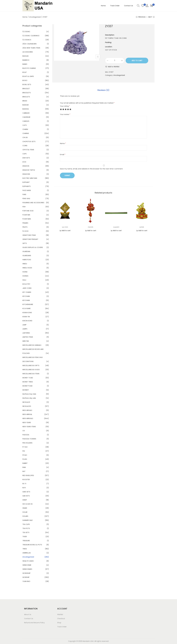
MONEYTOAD (27, 386)
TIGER (25, 537)
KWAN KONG (27, 313)
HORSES (25, 276)
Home (25, 17)
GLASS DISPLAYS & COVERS (33, 247)
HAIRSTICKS (27, 260)
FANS (24, 194)
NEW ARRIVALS (28, 418)
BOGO (25, 80)
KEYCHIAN (26, 300)
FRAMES (25, 223)
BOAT (25, 72)
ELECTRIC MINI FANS (30, 178)
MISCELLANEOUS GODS (31, 370)
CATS (25, 125)
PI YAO (25, 447)
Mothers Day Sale (29, 394)
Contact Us (29, 619)
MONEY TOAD (28, 378)
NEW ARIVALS (27, 410)
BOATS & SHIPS (28, 76)
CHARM (25, 129)
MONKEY (26, 390)
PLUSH (25, 459)
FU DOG (25, 231)
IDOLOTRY (26, 284)
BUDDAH (26, 105)
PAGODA (26, 435)
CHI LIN (25, 137)
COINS (25, 146)
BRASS (25, 101)
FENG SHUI (26, 199)
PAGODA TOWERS (29, 439)
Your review (65, 114)
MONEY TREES (28, 382)
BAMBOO (26, 60)
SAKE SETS (26, 492)
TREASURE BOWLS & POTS (32, 545)
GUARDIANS (27, 256)
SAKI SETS (26, 496)
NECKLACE (26, 402)
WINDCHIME (27, 565)
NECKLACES (27, 406)
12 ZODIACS (27, 40)
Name (63, 143)
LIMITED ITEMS (28, 337)
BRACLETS (26, 97)
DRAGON (26, 166)
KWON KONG (27, 321)
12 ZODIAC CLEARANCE (31, 36)
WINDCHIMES (27, 569)
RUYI (24, 488)
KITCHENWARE (28, 304)
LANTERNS (26, 333)
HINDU (25, 264)
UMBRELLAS (27, 553)
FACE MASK (27, 190)
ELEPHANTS (27, 186)
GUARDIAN (26, 251)
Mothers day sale (29, 398)
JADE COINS (27, 288)
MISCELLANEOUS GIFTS (31, 365)
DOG (24, 162)
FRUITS (25, 227)
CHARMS (26, 133)
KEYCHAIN (26, 296)
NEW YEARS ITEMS (29, 427)
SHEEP (25, 500)
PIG (24, 451)
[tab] (103, 90)
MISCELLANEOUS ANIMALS (32, 345)
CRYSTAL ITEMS (28, 150)
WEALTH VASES (28, 561)
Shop (59, 623)
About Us (28, 614)
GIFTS (25, 243)
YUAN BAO (26, 581)
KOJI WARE (27, 308)
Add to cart (137, 61)
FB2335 (91, 227)
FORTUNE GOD (28, 211)
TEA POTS (26, 528)
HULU (24, 280)
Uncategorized (35, 17)
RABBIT (25, 463)
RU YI (24, 484)
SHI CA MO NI (27, 504)
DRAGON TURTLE (29, 170)
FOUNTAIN (26, 215)
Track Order (62, 627)
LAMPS (25, 329)
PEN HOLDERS (27, 443)
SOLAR (25, 512)
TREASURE (26, 541)
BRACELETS (27, 93)
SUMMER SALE (28, 520)
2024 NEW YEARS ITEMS (31, 48)
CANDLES (26, 121)
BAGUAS (26, 56)
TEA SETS (26, 532)
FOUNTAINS (27, 219)
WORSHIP (26, 577)
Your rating (65, 106)
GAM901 (116, 227)
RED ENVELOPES (28, 475)
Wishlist (60, 614)
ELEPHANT (26, 182)
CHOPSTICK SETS (29, 142)
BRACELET (26, 89)
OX (24, 431)
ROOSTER (26, 480)
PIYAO (25, 455)
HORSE (25, 272)
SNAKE (25, 508)
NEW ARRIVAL (27, 414)
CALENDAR (26, 117)
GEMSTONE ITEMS (29, 235)
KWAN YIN (26, 317)
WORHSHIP (26, 573)
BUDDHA (26, 109)
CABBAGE (26, 113)
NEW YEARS (27, 423)
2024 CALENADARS (30, 44)
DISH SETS (26, 158)
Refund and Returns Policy (34, 623)
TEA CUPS (26, 524)
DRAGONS (26, 174)
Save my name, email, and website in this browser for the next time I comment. (91, 169)
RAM (24, 467)
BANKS (25, 64)
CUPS (24, 154)
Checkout (61, 619)
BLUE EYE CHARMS (29, 68)
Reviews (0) (103, 90)
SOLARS (25, 516)
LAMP (24, 325)
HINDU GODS (27, 268)
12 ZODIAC (26, 32)
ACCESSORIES (28, 52)
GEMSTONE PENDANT (30, 239)
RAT (24, 471)
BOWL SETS (27, 85)
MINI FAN (26, 341)
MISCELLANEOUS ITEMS (31, 374)
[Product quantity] (115, 61)
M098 (142, 227)
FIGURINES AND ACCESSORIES (33, 203)
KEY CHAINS (27, 292)
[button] (112, 67)
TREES (25, 549)
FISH (24, 207)
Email (63, 155)
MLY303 (65, 227)
